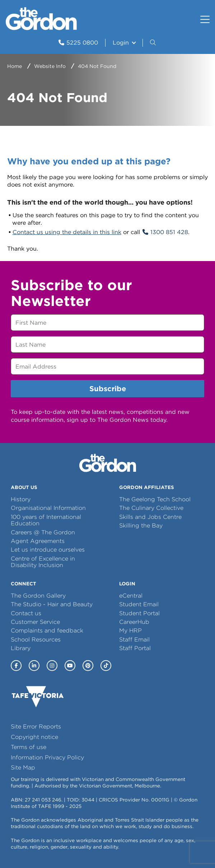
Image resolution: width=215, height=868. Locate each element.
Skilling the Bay (141, 526)
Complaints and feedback (47, 631)
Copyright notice (34, 737)
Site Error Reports (36, 727)
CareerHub (134, 622)
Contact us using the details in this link (67, 232)
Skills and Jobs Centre (150, 517)
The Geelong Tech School (155, 499)
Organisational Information (48, 508)
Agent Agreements (38, 541)
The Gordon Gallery (38, 596)
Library (21, 648)
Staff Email (134, 639)
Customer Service (35, 622)
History (21, 499)
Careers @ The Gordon (43, 532)
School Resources (36, 639)
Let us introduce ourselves (48, 550)
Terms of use (29, 747)
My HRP (130, 631)
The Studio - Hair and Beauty (52, 604)
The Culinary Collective (151, 508)
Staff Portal (135, 648)
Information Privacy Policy (47, 757)
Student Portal (139, 613)
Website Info (50, 66)
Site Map (23, 768)
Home (15, 66)
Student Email (139, 604)
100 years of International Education (46, 520)
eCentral (131, 596)
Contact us (26, 613)
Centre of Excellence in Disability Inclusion (43, 562)
